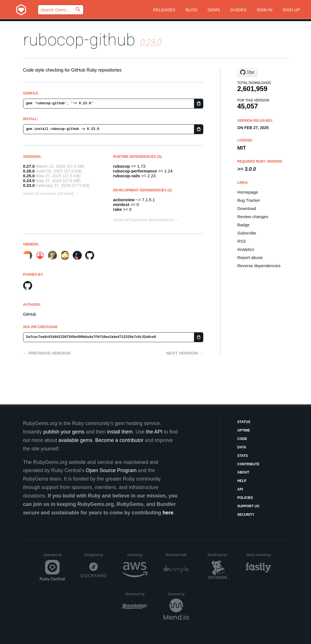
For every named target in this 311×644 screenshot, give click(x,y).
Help (242, 481)
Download (247, 208)
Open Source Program (111, 470)
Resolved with (177, 555)
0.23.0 (29, 185)
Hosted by (137, 555)
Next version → (185, 353)
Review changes (253, 217)
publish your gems (64, 432)
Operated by (54, 557)
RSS (242, 241)
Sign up (291, 10)
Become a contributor (119, 440)
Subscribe (247, 233)
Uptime (244, 430)
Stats (243, 456)
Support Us (248, 506)
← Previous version (47, 353)
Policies (245, 498)
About (243, 472)
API (240, 489)
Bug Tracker (249, 200)
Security (246, 515)
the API (154, 432)
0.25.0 (29, 176)
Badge (243, 225)
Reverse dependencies (259, 266)
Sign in (264, 10)
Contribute (249, 464)
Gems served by (259, 555)
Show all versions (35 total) (48, 193)
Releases (164, 10)
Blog (191, 10)
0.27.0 (29, 166)
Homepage (248, 192)
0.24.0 (29, 181)
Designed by (95, 555)
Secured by (178, 594)
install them (120, 432)
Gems (214, 10)
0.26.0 (29, 171)
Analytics (246, 249)
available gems (76, 440)
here (168, 513)
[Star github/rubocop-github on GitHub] (247, 72)
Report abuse (250, 257)
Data (242, 447)
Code (242, 439)
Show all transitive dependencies (144, 220)
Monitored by (219, 555)
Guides (238, 10)
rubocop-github (79, 40)
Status (244, 422)
